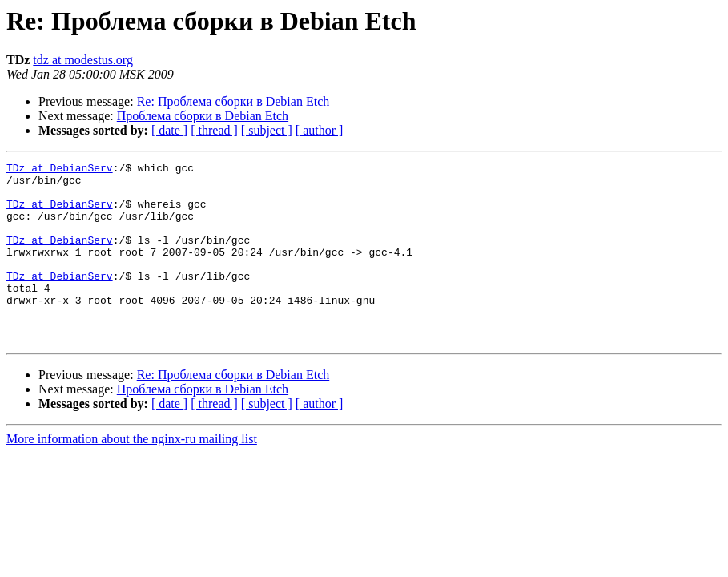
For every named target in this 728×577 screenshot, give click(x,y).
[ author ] (320, 130)
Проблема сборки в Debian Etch (203, 116)
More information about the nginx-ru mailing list (132, 475)
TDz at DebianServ (60, 170)
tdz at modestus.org (83, 60)
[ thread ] (214, 130)
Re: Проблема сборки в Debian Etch (233, 101)
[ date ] (169, 130)
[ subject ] (267, 130)
